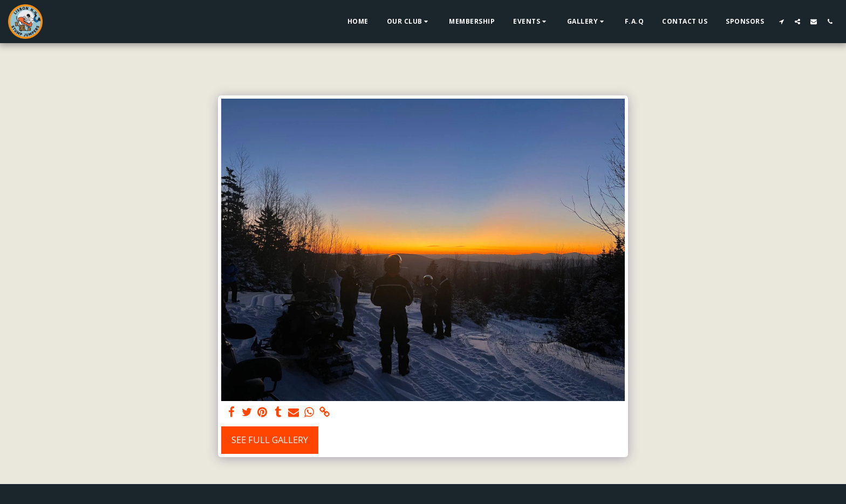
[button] (409, 22)
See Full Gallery (270, 440)
